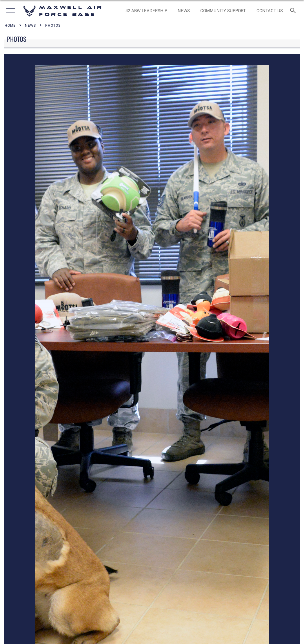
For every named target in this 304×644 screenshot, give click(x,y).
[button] (9, 11)
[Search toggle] (294, 11)
